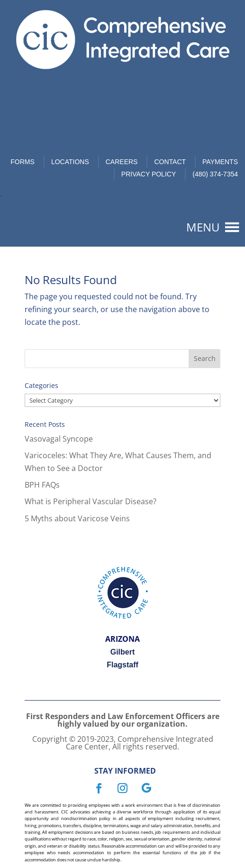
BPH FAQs (42, 485)
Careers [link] (122, 162)
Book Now (132, 96)
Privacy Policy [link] (149, 174)
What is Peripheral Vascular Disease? (91, 501)
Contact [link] (170, 162)
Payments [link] (220, 162)
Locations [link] (70, 162)
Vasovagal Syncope (59, 439)
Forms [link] (23, 162)
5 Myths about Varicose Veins (77, 518)
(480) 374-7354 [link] (215, 174)
